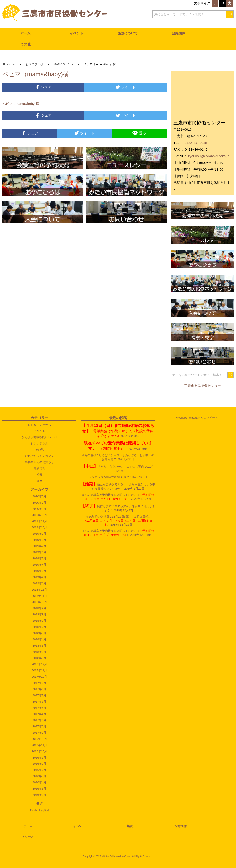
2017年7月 (39, 695)
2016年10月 (39, 751)
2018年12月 (39, 590)
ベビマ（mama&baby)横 (21, 104)
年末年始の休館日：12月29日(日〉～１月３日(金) (120, 521)
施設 (130, 826)
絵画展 (45, 810)
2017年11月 (39, 670)
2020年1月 (39, 509)
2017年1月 (39, 733)
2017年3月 (39, 720)
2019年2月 (39, 577)
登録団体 (179, 33)
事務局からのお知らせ (39, 462)
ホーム (25, 33)
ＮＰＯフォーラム (39, 425)
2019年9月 (39, 534)
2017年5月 (39, 708)
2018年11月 (39, 596)
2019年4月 (39, 565)
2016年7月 (39, 764)
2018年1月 (39, 658)
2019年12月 (39, 515)
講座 (39, 481)
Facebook (35, 810)
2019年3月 (39, 571)
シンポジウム (39, 443)
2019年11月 (39, 521)
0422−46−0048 (196, 143)
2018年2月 (39, 652)
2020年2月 (39, 503)
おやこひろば (35, 64)
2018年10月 (39, 602)
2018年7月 (39, 621)
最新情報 (39, 468)
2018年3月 (39, 646)
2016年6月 (39, 770)
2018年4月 (39, 639)
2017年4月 (39, 714)
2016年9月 (39, 758)
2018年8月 (39, 614)
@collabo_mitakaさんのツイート (197, 418)
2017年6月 (39, 702)
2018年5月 (39, 633)
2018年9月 (39, 608)
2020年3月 (39, 496)
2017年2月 (39, 726)
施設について (128, 33)
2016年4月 (39, 782)
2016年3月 (39, 789)
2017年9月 (39, 683)
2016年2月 (39, 795)
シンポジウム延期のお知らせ (108, 477)
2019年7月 (39, 546)
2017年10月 (39, 677)
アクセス (28, 837)
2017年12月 (39, 664)
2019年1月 (39, 583)
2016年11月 (39, 745)
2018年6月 (39, 627)
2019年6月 (39, 552)
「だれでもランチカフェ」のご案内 (113, 467)
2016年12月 (39, 739)
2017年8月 (39, 689)
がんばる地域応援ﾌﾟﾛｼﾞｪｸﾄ (39, 437)
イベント (77, 33)
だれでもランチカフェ (39, 456)
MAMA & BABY (64, 64)
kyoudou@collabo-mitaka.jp (209, 156)
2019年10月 (39, 527)
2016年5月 (39, 776)
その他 (25, 44)
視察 (39, 475)
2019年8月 (39, 540)
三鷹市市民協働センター (202, 386)
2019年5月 (39, 558)
